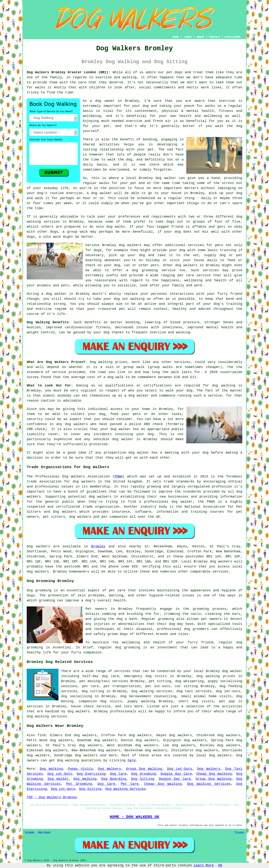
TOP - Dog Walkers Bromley (52, 797)
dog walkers (130, 245)
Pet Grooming (79, 784)
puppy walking (141, 701)
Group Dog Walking (144, 769)
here (132, 760)
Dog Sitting (143, 779)
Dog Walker (58, 779)
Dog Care (118, 774)
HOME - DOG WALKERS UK (134, 817)
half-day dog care (101, 676)
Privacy (239, 832)
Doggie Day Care (176, 774)
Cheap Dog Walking (214, 774)
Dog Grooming (143, 774)
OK (220, 865)
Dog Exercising (91, 774)
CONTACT (215, 37)
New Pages (44, 832)
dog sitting (93, 691)
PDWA (119, 477)
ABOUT (200, 37)
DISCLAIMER (233, 37)
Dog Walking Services (209, 784)
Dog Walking (51, 769)
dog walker (56, 294)
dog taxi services (194, 691)
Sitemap (30, 832)
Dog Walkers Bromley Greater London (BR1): (69, 72)
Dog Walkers (109, 769)
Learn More (204, 865)
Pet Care (130, 784)
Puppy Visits (80, 769)
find (42, 735)
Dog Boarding (114, 779)
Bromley (98, 546)
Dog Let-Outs (180, 769)
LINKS (188, 37)
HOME (176, 37)
